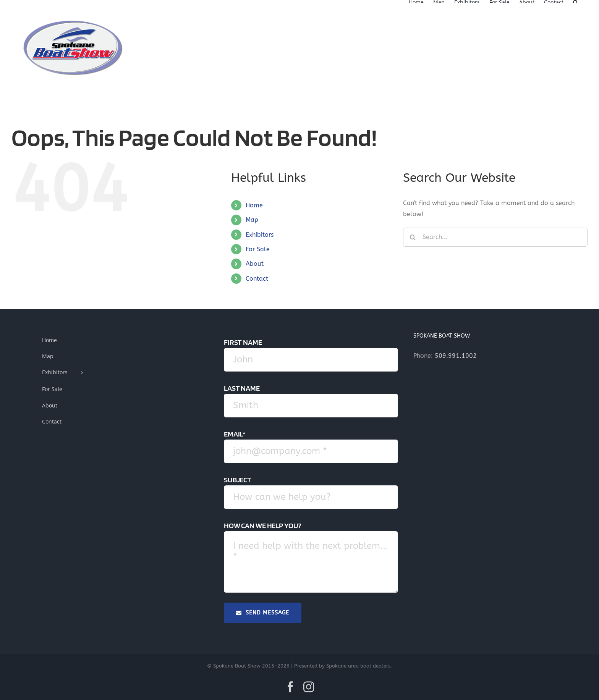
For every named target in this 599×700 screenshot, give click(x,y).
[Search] (413, 237)
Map (252, 220)
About (255, 264)
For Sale (258, 249)
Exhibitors (260, 235)
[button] (576, 2)
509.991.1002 (456, 356)
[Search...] (495, 237)
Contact (257, 279)
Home (254, 205)
